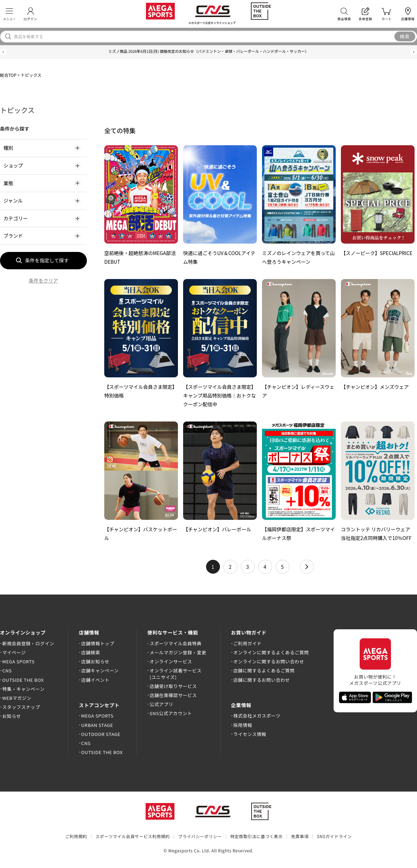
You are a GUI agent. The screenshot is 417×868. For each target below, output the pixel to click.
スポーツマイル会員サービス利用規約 (133, 836)
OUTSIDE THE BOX (23, 680)
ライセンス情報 (250, 734)
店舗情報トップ (98, 643)
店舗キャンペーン (100, 670)
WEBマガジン (17, 698)
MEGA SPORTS (19, 661)
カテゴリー (16, 218)
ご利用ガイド (247, 643)
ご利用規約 (76, 836)
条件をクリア (43, 280)
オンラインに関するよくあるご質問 (271, 652)
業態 (8, 183)
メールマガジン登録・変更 (178, 652)
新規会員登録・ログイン (28, 643)
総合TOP (8, 75)
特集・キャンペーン (24, 689)
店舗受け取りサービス (173, 686)
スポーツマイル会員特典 (176, 643)
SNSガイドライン (334, 836)
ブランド (13, 236)
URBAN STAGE (97, 725)
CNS (7, 670)
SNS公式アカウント (171, 713)
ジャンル (13, 200)
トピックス (31, 75)
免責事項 (300, 836)
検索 (405, 36)
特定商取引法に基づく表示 (256, 836)
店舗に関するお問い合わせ (261, 680)
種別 (8, 148)
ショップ (13, 165)
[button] (3, 52)
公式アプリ (162, 704)
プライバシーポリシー (200, 836)
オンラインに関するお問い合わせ (269, 661)
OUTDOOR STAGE (101, 734)
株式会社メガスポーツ (257, 716)
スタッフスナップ (21, 707)
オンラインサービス (171, 661)
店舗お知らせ (95, 661)
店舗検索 (91, 652)
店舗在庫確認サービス (173, 695)
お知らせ (12, 716)
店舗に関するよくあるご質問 (264, 670)
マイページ (14, 652)
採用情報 (243, 725)
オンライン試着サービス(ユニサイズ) (176, 674)
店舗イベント (96, 680)
